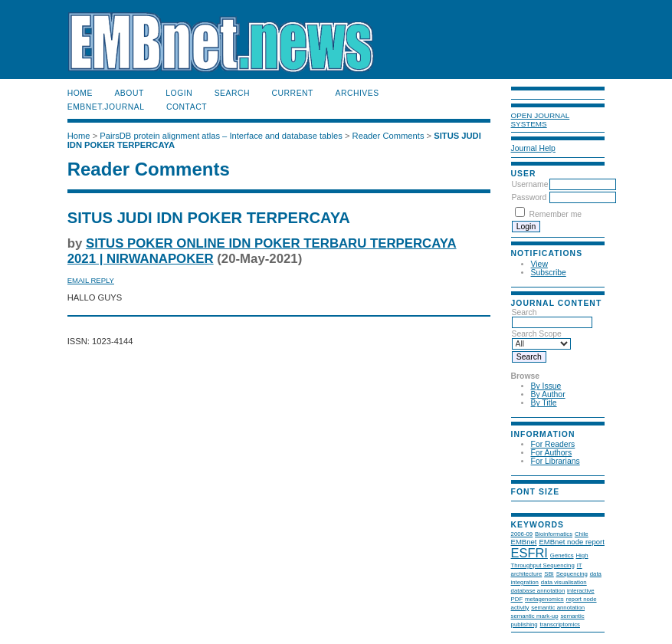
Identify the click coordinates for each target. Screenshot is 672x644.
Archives (357, 93)
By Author (548, 394)
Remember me (555, 214)
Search (232, 93)
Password (529, 197)
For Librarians (556, 461)
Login (179, 93)
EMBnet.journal (106, 107)
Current (293, 93)
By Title (544, 403)
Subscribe (549, 273)
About (129, 93)
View (539, 264)
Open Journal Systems (541, 120)
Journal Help (533, 148)
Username (530, 184)
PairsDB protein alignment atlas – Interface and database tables (221, 136)
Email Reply (91, 280)
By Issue (546, 386)
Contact (187, 107)
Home (80, 93)
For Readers (553, 444)
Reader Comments (388, 136)
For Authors (552, 453)
